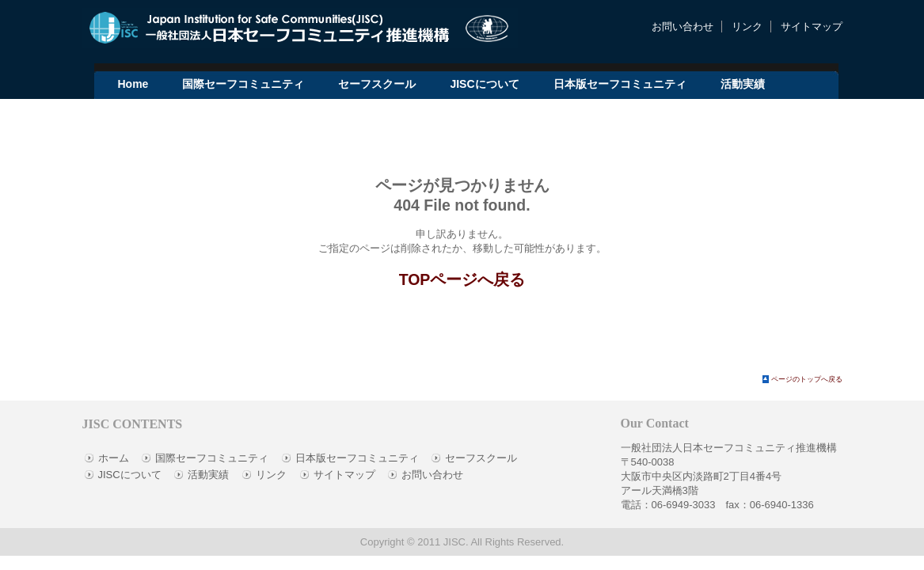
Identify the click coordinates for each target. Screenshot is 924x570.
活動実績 (208, 475)
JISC (454, 542)
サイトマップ (812, 27)
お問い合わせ (683, 27)
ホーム (114, 458)
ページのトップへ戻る (807, 379)
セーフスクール (481, 458)
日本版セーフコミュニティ (357, 458)
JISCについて (130, 475)
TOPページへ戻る (462, 279)
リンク (747, 27)
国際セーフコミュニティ (212, 458)
